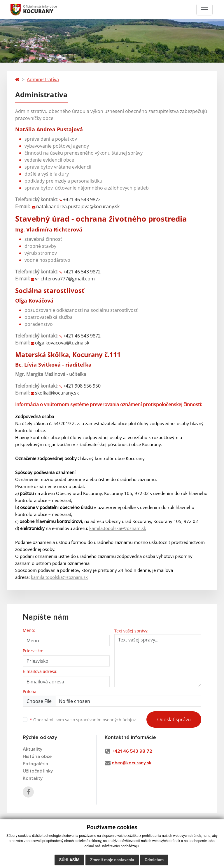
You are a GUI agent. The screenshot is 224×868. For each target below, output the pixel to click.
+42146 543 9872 (82, 272)
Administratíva (43, 79)
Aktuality (33, 749)
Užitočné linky (38, 771)
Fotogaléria (35, 764)
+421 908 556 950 (82, 386)
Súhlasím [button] (69, 860)
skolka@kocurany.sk (57, 393)
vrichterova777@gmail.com (65, 279)
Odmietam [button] (154, 860)
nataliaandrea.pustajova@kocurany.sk (78, 206)
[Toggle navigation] (204, 10)
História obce (37, 756)
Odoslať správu (174, 719)
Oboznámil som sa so (83, 720)
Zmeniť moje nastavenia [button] (112, 860)
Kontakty (33, 778)
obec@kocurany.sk (132, 763)
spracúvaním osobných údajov (106, 720)
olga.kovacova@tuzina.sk (62, 343)
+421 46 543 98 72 (132, 751)
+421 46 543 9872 (82, 199)
